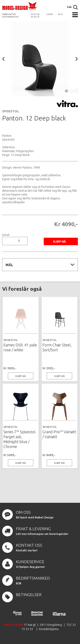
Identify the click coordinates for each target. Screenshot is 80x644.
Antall (6, 235)
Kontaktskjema (49, 629)
